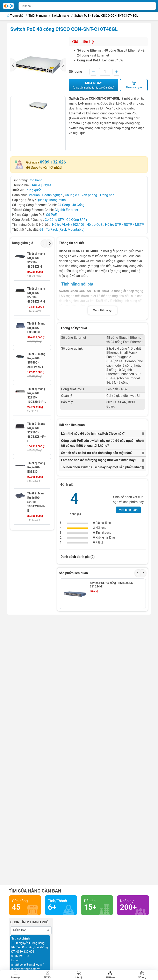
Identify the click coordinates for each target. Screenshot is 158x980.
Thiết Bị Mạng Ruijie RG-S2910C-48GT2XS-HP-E (37, 432)
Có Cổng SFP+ (77, 220)
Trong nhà (107, 195)
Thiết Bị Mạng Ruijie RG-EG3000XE (36, 328)
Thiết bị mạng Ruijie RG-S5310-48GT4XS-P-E (36, 295)
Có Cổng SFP (54, 220)
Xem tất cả (102, 310)
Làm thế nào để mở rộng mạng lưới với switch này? (99, 460)
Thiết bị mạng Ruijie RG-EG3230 (36, 467)
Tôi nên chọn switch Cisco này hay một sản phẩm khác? (102, 467)
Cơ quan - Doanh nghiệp (45, 195)
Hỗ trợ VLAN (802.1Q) (68, 225)
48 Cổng (78, 205)
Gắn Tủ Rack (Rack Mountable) (62, 230)
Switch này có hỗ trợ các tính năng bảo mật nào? (97, 453)
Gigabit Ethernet (66, 210)
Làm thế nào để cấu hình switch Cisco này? (93, 434)
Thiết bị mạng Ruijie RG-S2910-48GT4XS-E (36, 260)
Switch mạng (60, 16)
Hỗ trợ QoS (95, 225)
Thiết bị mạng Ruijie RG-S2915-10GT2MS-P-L (37, 395)
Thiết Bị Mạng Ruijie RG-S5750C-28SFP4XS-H (36, 360)
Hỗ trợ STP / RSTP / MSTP (124, 225)
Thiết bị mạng (38, 16)
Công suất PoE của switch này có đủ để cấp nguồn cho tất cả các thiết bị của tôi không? (101, 443)
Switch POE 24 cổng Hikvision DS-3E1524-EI (112, 585)
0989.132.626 (53, 162)
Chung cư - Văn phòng (81, 195)
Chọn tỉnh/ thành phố (29, 922)
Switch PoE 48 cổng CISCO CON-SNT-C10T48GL (106, 16)
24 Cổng (64, 205)
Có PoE (51, 215)
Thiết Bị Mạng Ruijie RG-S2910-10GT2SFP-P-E (36, 502)
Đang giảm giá (23, 243)
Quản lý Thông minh (51, 200)
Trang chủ (16, 16)
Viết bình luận (128, 510)
